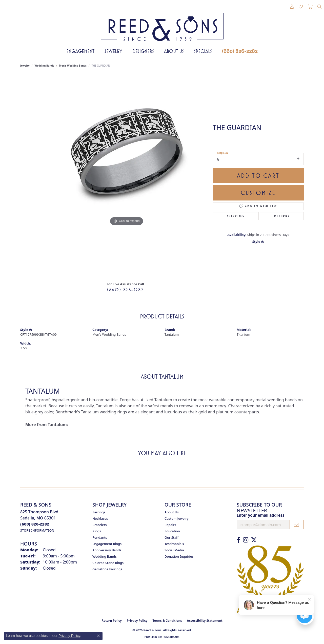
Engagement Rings (107, 544)
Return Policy (112, 621)
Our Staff (171, 537)
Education (172, 531)
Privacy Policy (137, 621)
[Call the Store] (35, 524)
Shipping (236, 216)
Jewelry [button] (113, 51)
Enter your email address (260, 515)
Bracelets (99, 525)
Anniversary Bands (107, 550)
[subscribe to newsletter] (297, 525)
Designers (143, 51)
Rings (97, 531)
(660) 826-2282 (240, 51)
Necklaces (100, 518)
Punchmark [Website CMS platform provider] (171, 637)
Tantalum (172, 334)
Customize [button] (258, 193)
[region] (127, 176)
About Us (174, 51)
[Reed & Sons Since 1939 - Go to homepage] (162, 23)
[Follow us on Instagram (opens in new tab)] (246, 540)
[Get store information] (37, 530)
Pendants (100, 537)
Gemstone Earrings (107, 569)
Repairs (170, 525)
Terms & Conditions (167, 621)
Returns (282, 216)
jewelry (25, 66)
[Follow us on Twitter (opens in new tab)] (254, 540)
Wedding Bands (44, 66)
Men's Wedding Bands (73, 66)
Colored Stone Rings (108, 563)
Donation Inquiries (179, 556)
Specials (203, 51)
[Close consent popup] (98, 636)
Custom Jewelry (177, 518)
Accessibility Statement (205, 621)
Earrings (99, 512)
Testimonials (174, 544)
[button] (292, 7)
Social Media (174, 550)
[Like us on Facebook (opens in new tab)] (239, 540)
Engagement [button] (80, 51)
